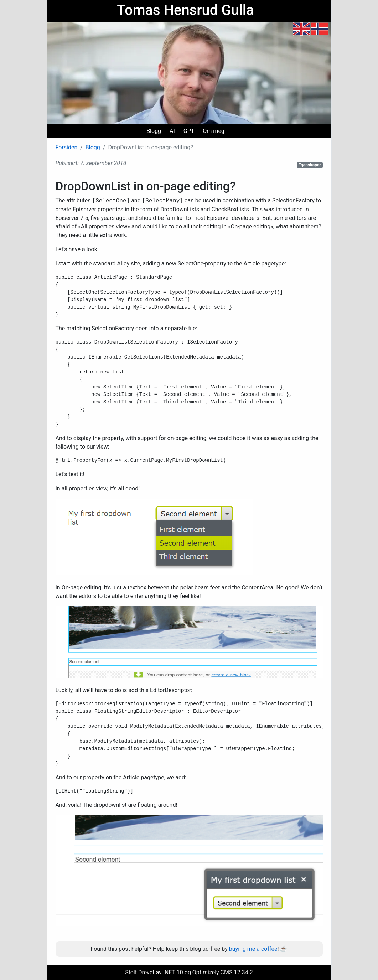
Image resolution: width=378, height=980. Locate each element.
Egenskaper (309, 165)
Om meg (214, 131)
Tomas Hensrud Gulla (185, 10)
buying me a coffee (253, 949)
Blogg (154, 131)
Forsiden (67, 147)
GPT (189, 131)
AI (172, 131)
